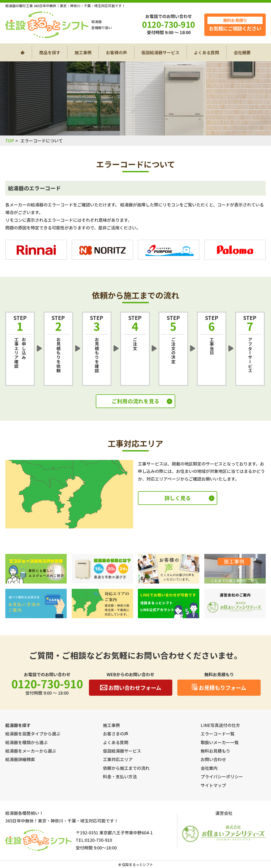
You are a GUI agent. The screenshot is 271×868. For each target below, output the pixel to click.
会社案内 (209, 768)
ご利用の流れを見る (135, 401)
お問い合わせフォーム (131, 688)
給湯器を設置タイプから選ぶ (33, 734)
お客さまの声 (116, 734)
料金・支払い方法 (120, 776)
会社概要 (242, 52)
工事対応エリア (118, 759)
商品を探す (50, 52)
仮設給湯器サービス (160, 52)
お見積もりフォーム (219, 688)
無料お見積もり (215, 751)
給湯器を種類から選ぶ (26, 742)
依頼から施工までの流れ (126, 768)
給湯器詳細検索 (20, 759)
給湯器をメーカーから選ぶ (31, 751)
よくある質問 (206, 52)
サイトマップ (213, 785)
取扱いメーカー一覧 (220, 742)
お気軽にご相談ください (235, 24)
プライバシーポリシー (222, 776)
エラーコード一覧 (218, 734)
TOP (10, 141)
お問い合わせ (213, 759)
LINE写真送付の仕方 (220, 725)
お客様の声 (116, 52)
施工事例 (83, 52)
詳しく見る (178, 498)
